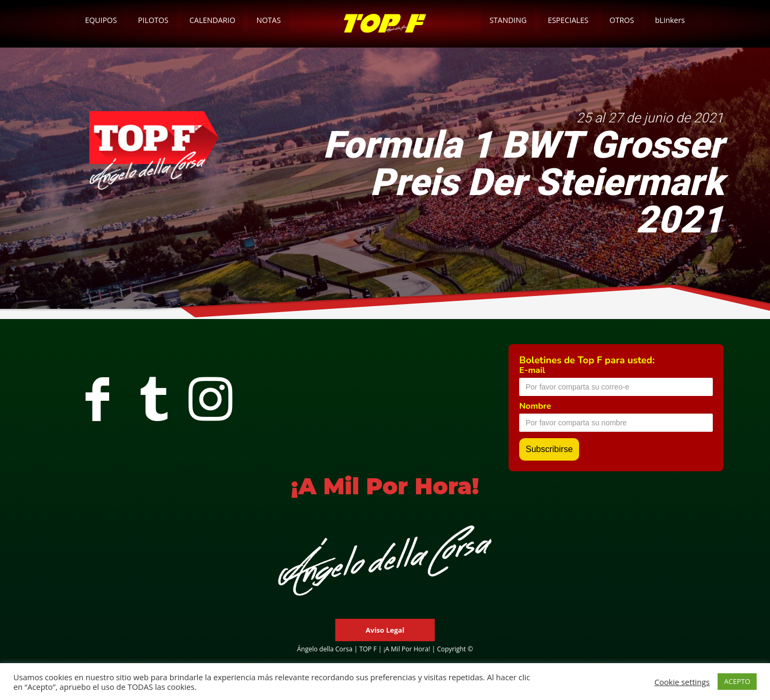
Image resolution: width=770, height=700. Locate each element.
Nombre (535, 406)
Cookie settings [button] (682, 682)
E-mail (532, 370)
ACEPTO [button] (737, 681)
